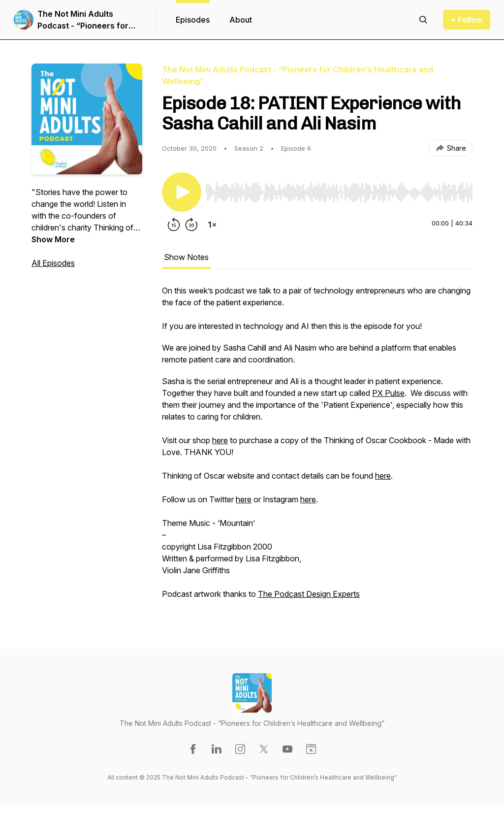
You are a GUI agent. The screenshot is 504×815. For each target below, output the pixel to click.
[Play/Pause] (182, 192)
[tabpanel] (317, 447)
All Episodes (53, 263)
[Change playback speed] (212, 225)
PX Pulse (388, 393)
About (241, 20)
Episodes (193, 20)
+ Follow (467, 20)
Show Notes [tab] (186, 257)
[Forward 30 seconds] (191, 225)
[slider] (339, 193)
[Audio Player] (339, 190)
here (220, 440)
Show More (53, 239)
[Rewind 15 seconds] (174, 225)
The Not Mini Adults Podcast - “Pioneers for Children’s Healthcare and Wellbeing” (88, 20)
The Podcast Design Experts (309, 594)
